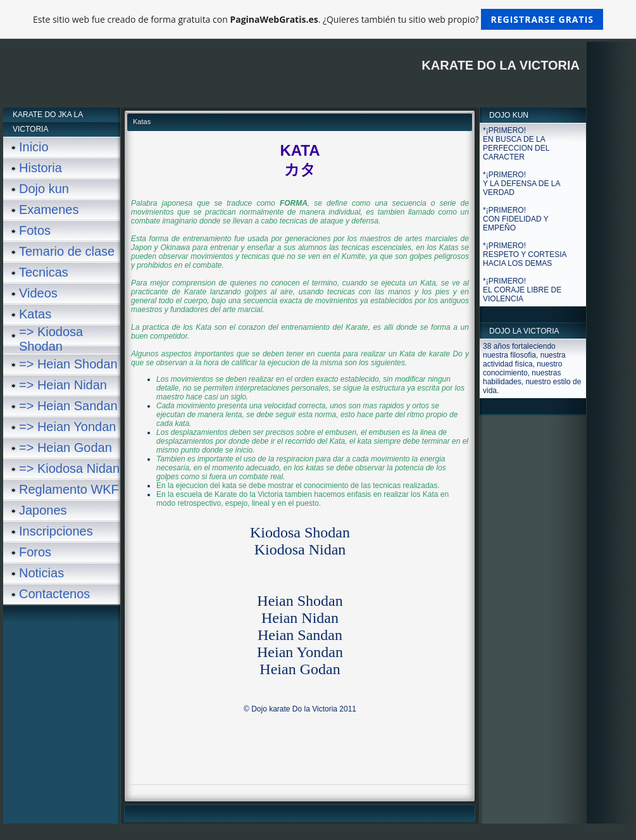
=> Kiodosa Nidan (69, 468)
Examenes (49, 210)
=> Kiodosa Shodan (51, 339)
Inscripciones (56, 531)
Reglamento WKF (69, 489)
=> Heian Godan (65, 448)
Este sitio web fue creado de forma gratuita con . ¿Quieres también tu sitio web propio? (318, 19)
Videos (38, 293)
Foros (35, 552)
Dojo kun (44, 189)
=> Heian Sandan (68, 406)
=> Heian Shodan (68, 364)
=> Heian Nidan (63, 385)
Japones (43, 510)
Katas (35, 314)
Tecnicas (44, 272)
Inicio (34, 147)
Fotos (35, 230)
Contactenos (54, 594)
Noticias (41, 573)
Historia (41, 168)
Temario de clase (67, 251)
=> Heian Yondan (68, 427)
